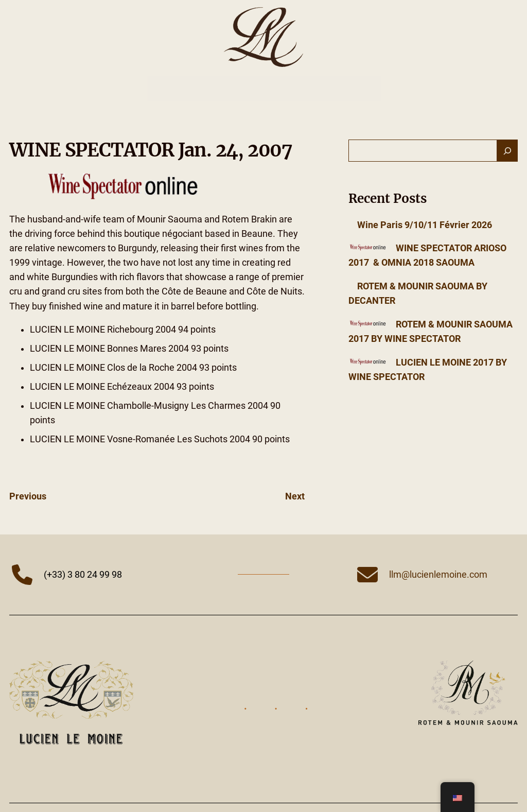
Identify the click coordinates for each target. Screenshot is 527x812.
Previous (28, 496)
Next (295, 496)
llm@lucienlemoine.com (438, 575)
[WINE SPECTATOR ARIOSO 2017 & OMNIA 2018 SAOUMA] (368, 248)
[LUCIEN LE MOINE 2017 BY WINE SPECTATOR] (368, 362)
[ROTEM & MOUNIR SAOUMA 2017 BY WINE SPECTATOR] (368, 324)
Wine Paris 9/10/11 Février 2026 (425, 225)
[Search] (507, 151)
